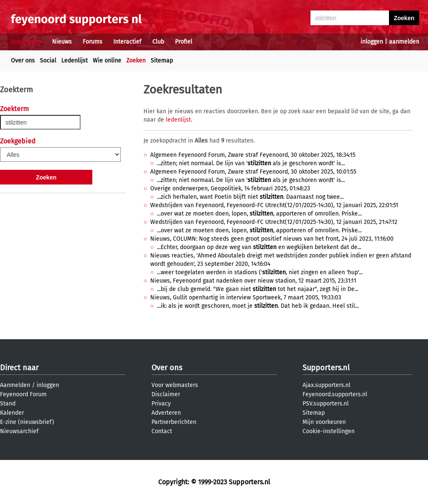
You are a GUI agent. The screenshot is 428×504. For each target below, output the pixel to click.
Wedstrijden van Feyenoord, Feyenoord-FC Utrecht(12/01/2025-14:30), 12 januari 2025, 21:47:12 (274, 222)
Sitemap (162, 61)
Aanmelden (15, 385)
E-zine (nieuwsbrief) (27, 422)
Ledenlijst (74, 61)
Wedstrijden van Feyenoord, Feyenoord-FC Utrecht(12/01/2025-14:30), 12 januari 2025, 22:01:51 (274, 205)
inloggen (372, 42)
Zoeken (136, 61)
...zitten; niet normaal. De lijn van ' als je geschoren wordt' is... (251, 163)
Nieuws (62, 42)
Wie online (107, 61)
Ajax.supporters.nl (326, 385)
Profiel (184, 42)
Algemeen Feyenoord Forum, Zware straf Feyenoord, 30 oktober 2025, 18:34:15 (253, 155)
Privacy (161, 404)
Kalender (12, 413)
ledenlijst (178, 120)
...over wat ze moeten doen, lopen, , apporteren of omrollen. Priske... (259, 214)
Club (158, 42)
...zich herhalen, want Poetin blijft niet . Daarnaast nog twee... (250, 197)
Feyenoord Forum (23, 394)
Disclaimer (166, 394)
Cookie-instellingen (329, 431)
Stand (8, 404)
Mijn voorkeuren (324, 422)
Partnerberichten (174, 422)
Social (48, 61)
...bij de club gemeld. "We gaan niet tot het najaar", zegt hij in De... (258, 289)
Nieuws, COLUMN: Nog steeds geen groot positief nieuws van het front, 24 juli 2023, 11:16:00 (272, 239)
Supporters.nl (326, 368)
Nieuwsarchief (19, 431)
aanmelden (404, 42)
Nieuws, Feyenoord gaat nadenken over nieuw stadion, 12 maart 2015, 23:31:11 (253, 281)
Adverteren (166, 413)
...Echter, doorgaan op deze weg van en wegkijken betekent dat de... (259, 247)
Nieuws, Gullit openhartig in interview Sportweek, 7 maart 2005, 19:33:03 (246, 297)
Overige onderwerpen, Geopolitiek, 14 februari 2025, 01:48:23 (230, 188)
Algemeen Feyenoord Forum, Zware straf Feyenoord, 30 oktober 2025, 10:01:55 (253, 172)
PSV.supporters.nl (326, 404)
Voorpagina (26, 42)
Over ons (23, 61)
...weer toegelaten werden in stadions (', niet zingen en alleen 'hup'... (260, 272)
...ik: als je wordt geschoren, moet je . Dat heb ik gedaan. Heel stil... (258, 306)
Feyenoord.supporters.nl (335, 394)
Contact (162, 431)
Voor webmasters (175, 385)
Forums (93, 42)
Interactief (127, 42)
